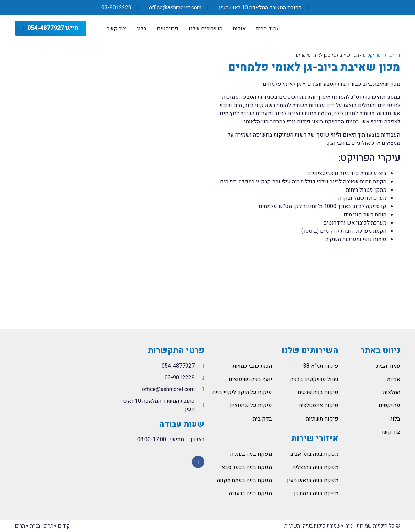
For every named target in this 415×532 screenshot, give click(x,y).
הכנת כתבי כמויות (252, 366)
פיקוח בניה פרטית (318, 392)
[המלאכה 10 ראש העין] (61, 398)
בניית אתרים (28, 526)
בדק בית (263, 419)
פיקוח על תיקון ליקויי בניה (242, 392)
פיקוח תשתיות (322, 419)
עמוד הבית (268, 29)
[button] (51, 28)
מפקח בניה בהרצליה (315, 467)
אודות (239, 29)
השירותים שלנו (206, 29)
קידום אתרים (57, 526)
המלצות (392, 392)
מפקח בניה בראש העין (313, 480)
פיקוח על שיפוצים (251, 405)
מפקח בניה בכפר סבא (247, 467)
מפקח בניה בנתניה (251, 454)
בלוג (141, 29)
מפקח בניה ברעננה (250, 493)
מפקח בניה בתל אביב (314, 454)
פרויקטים (168, 29)
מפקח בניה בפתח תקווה (244, 480)
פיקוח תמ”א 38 (321, 366)
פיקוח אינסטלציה (319, 405)
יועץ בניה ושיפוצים (250, 379)
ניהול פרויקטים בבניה (314, 379)
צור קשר (117, 29)
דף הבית (392, 55)
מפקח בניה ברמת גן (316, 493)
